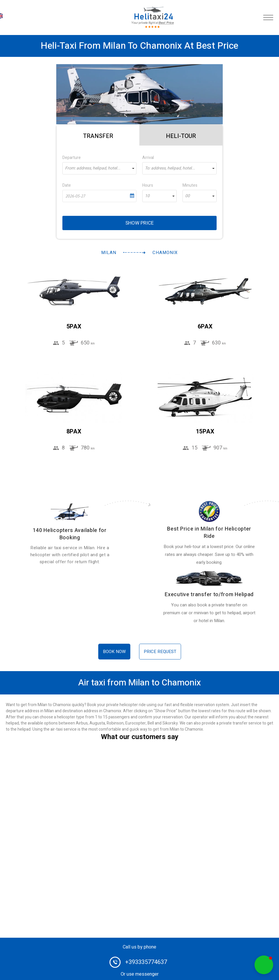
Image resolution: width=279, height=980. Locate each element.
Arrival (148, 158)
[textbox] (100, 168)
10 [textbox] (147, 196)
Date (67, 185)
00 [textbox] (187, 196)
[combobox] (100, 168)
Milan (109, 253)
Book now (114, 652)
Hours (148, 185)
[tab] (98, 135)
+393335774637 (146, 962)
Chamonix (165, 253)
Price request (160, 652)
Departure (72, 158)
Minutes (190, 185)
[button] (264, 965)
